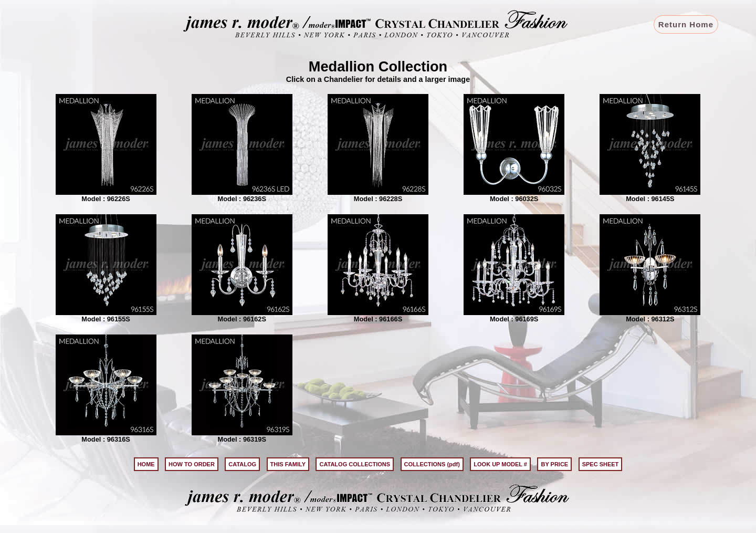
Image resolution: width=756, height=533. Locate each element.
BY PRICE (554, 464)
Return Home (686, 24)
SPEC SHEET (601, 464)
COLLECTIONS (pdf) (432, 464)
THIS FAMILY (288, 464)
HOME (146, 464)
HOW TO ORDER (192, 464)
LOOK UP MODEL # (500, 464)
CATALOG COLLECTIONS (355, 464)
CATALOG (242, 464)
